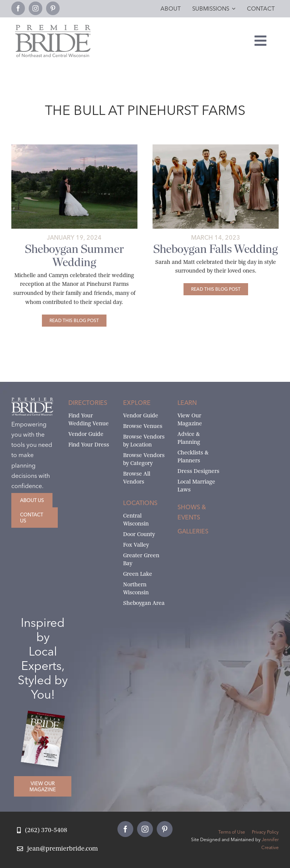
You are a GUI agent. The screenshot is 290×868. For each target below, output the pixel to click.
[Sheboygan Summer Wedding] (74, 321)
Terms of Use (232, 832)
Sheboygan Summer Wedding (74, 256)
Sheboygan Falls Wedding (216, 249)
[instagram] (35, 8)
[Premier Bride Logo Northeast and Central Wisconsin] (53, 28)
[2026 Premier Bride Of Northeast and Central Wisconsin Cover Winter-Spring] (46, 716)
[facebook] (18, 8)
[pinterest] (53, 8)
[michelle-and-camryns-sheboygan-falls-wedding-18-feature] (74, 147)
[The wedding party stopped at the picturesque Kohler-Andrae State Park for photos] (216, 147)
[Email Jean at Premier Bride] (57, 849)
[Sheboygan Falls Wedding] (216, 289)
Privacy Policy (265, 832)
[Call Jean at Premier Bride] (42, 830)
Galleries (193, 531)
